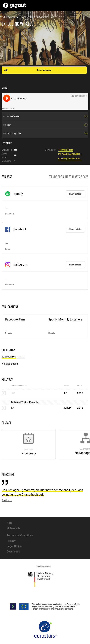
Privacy (11, 541)
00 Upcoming (9, 357)
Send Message (44, 70)
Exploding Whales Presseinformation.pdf (70, 159)
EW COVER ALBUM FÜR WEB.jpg (70, 154)
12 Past (21, 357)
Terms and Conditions (20, 535)
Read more (7, 500)
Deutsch (15, 528)
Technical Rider (66, 150)
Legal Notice (14, 546)
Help (9, 523)
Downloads (13, 552)
